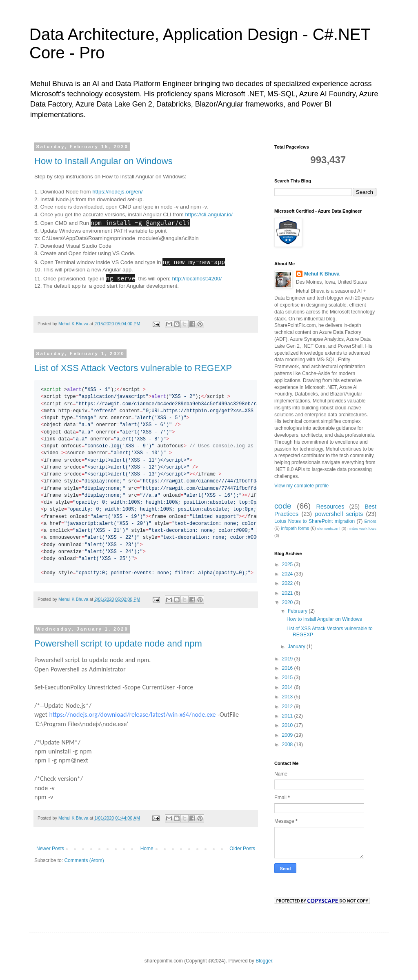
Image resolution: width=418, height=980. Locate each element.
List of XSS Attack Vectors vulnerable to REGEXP (133, 368)
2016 (288, 668)
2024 (288, 574)
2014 (288, 687)
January (297, 647)
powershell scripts (339, 514)
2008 (288, 744)
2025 (288, 564)
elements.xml (329, 528)
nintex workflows (362, 528)
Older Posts (242, 849)
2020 (288, 602)
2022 (288, 583)
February (298, 611)
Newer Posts (50, 849)
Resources (330, 507)
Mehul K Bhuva (322, 274)
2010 (288, 725)
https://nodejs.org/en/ (117, 192)
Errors (370, 521)
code (283, 506)
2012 (288, 707)
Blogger (264, 961)
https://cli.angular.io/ (209, 214)
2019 (288, 659)
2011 (288, 716)
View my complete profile (301, 486)
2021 (288, 593)
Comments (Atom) (84, 860)
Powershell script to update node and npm (118, 643)
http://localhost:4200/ (197, 279)
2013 (288, 697)
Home (147, 849)
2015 (288, 678)
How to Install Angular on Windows (103, 161)
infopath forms (295, 528)
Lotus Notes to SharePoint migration (315, 521)
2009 (288, 735)
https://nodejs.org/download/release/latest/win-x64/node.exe (133, 714)
